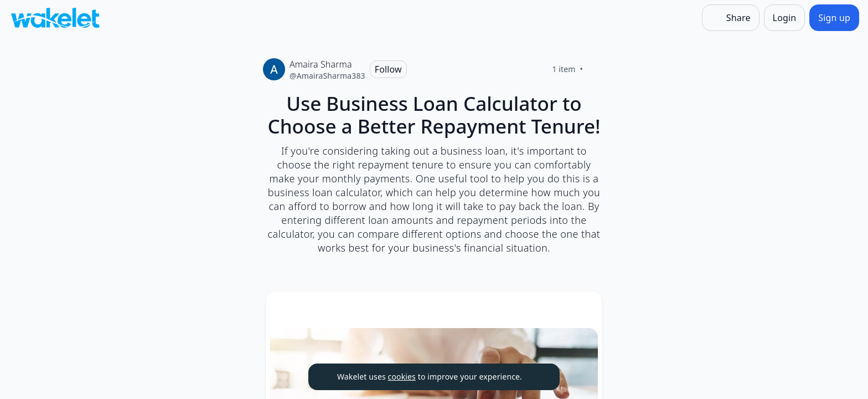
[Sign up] (834, 18)
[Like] (596, 69)
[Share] (731, 18)
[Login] (785, 18)
